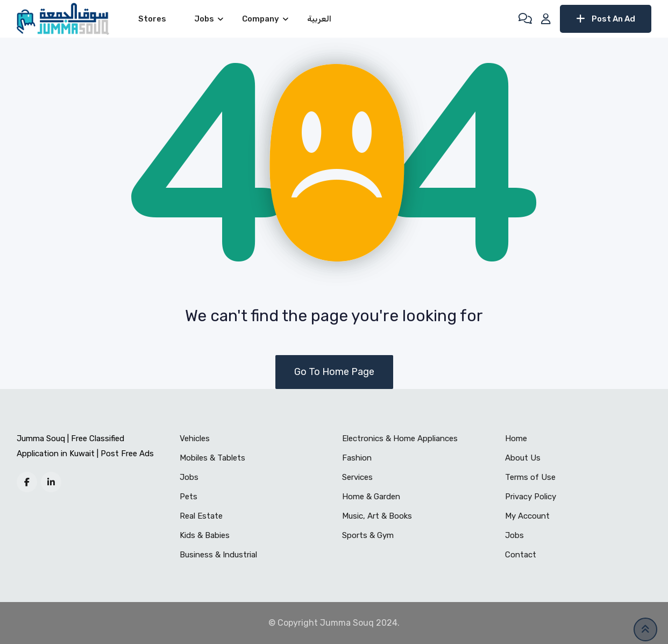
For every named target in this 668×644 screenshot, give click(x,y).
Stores (152, 19)
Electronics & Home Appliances (400, 438)
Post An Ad (606, 19)
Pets (189, 497)
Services (357, 477)
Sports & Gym (368, 535)
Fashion (357, 458)
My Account (527, 516)
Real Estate (201, 516)
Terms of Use (530, 477)
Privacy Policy (531, 497)
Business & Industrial (218, 555)
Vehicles (195, 438)
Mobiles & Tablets (212, 458)
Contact (521, 555)
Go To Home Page (334, 372)
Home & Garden (371, 497)
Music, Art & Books (377, 516)
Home (516, 438)
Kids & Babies (205, 535)
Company (261, 19)
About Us (523, 458)
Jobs (204, 19)
